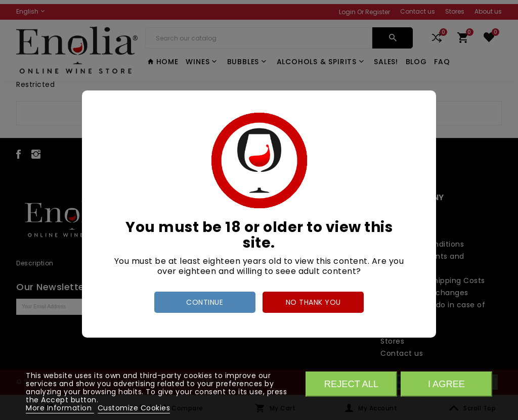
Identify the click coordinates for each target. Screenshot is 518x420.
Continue (205, 302)
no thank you (313, 302)
